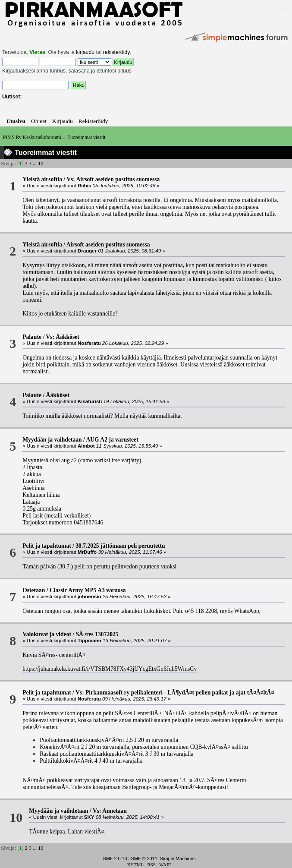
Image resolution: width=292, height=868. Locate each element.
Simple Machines (178, 859)
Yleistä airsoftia (42, 179)
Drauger (87, 251)
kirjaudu (85, 52)
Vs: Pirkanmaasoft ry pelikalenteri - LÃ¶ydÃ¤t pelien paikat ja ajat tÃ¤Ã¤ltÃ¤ (175, 693)
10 (41, 164)
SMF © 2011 (144, 859)
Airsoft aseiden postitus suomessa (108, 245)
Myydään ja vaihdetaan (52, 440)
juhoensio (89, 597)
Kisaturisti (90, 401)
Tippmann (89, 641)
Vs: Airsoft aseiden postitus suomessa (113, 179)
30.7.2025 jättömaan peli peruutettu (120, 546)
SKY (89, 817)
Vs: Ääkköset (62, 337)
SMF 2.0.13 (115, 859)
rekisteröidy (116, 52)
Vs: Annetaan (110, 811)
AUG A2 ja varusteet (112, 440)
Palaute (32, 337)
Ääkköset (58, 395)
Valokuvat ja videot (47, 634)
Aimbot (86, 446)
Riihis (84, 186)
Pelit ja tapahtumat (47, 546)
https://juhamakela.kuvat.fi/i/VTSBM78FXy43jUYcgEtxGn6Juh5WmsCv (110, 669)
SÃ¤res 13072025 (97, 634)
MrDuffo (87, 552)
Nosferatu (89, 343)
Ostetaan (34, 590)
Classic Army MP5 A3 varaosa (88, 590)
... (35, 164)
